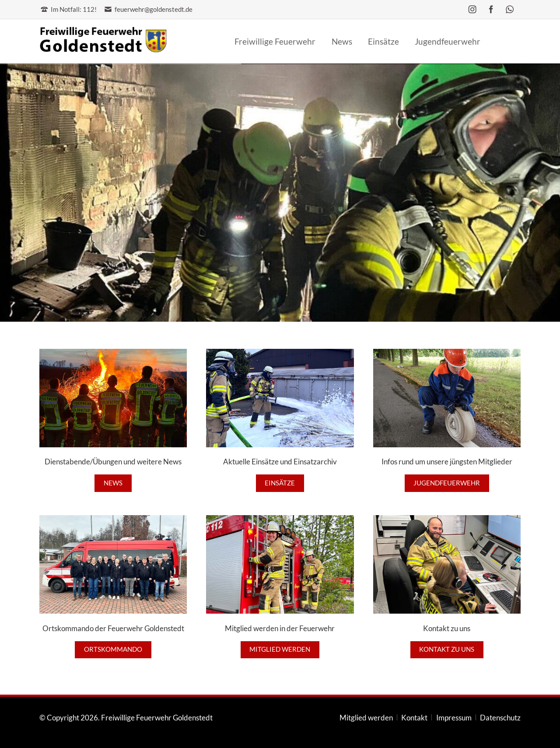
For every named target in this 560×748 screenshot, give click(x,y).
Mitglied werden (280, 649)
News (113, 483)
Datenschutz (500, 718)
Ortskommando (113, 649)
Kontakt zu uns (447, 649)
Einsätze (280, 483)
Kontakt (414, 718)
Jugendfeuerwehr (447, 483)
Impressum (454, 718)
